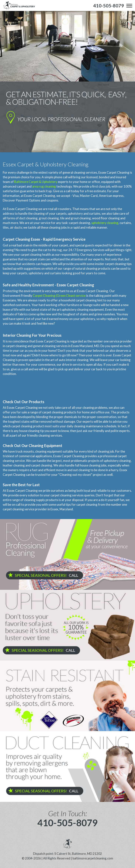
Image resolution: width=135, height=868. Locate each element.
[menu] (129, 6)
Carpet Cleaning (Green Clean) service (59, 296)
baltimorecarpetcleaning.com (93, 858)
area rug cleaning (44, 186)
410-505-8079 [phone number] (67, 823)
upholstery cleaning (105, 223)
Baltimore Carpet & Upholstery (36, 182)
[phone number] (109, 6)
